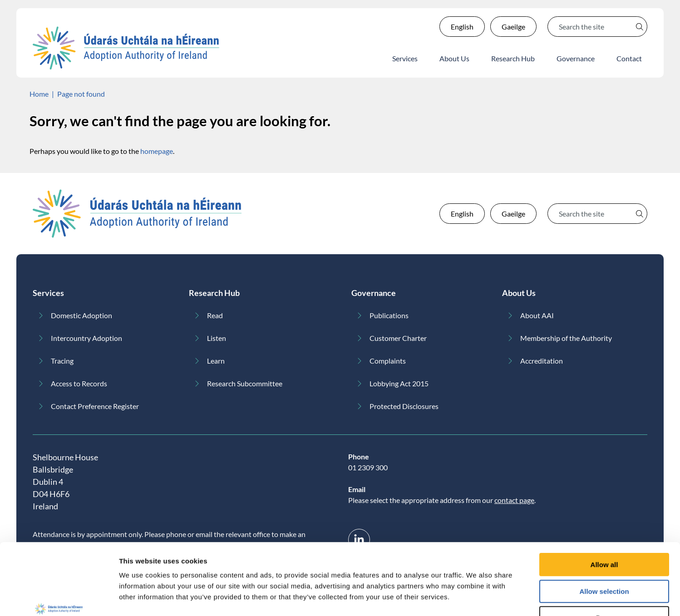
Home (39, 94)
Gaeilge (513, 27)
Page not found (81, 94)
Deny (604, 558)
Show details (476, 598)
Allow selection (604, 532)
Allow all (604, 505)
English (462, 27)
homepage (157, 151)
